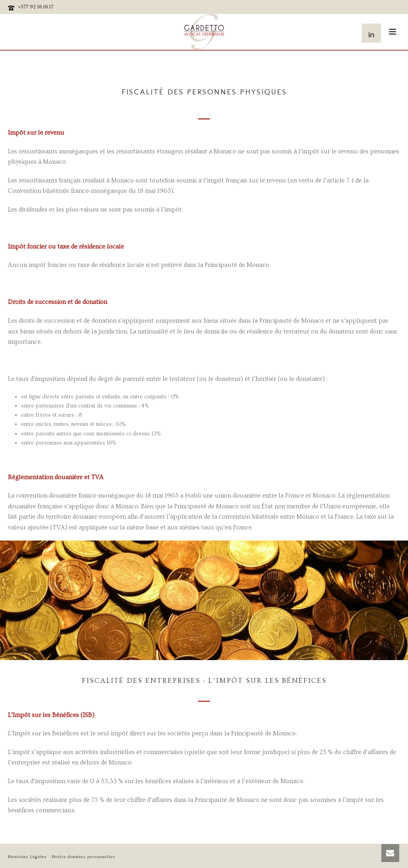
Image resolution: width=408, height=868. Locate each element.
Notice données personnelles (83, 857)
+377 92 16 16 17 (36, 7)
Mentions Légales (27, 857)
